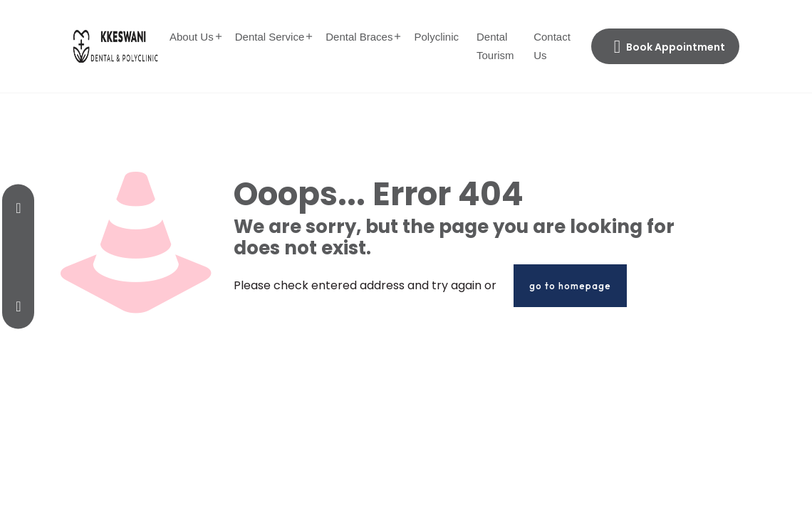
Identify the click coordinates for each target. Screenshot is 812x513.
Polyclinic (436, 37)
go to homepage (570, 286)
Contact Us (552, 46)
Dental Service (270, 37)
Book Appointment (670, 47)
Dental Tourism (495, 46)
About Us (192, 37)
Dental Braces (359, 37)
